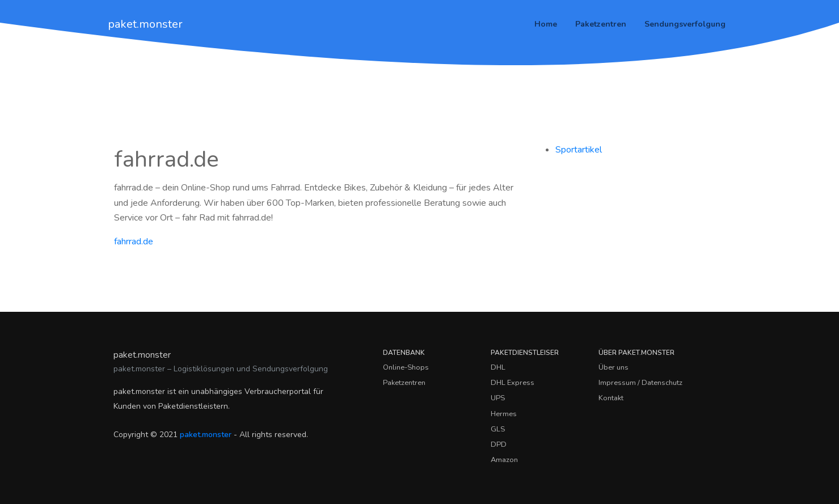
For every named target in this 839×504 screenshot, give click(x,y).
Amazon (504, 460)
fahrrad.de (134, 242)
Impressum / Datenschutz (640, 383)
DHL (498, 367)
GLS (498, 429)
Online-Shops (406, 367)
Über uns (614, 367)
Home (546, 24)
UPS (498, 398)
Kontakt (611, 398)
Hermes (504, 414)
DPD (499, 444)
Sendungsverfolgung (685, 24)
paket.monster (145, 24)
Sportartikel (579, 150)
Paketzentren (601, 24)
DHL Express (513, 383)
